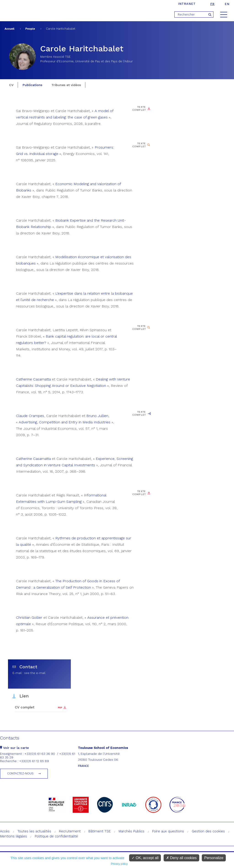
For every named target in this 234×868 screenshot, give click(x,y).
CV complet (25, 707)
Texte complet (139, 108)
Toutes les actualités (34, 831)
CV (11, 85)
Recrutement (70, 831)
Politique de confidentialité (56, 836)
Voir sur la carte (14, 748)
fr (212, 4)
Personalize (214, 858)
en (227, 4)
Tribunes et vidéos (66, 85)
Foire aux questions (168, 831)
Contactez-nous (20, 773)
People (30, 29)
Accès (5, 831)
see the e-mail (35, 673)
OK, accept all (145, 858)
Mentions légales (13, 836)
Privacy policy (119, 864)
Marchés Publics (132, 831)
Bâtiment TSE (100, 831)
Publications (32, 85)
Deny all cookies (181, 858)
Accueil (9, 29)
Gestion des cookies (208, 831)
